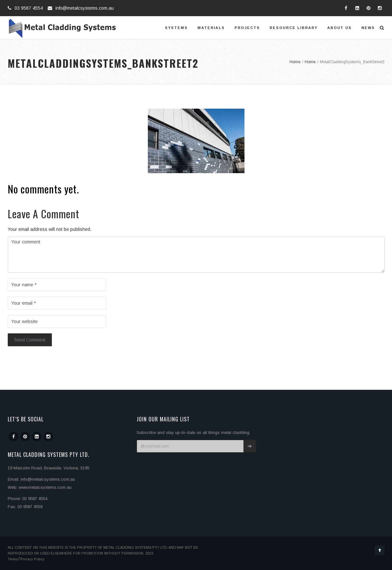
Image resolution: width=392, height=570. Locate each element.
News (368, 28)
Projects (247, 28)
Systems (176, 28)
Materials (211, 28)
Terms (13, 559)
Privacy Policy (32, 559)
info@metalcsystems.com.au (85, 8)
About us (339, 28)
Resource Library (294, 28)
